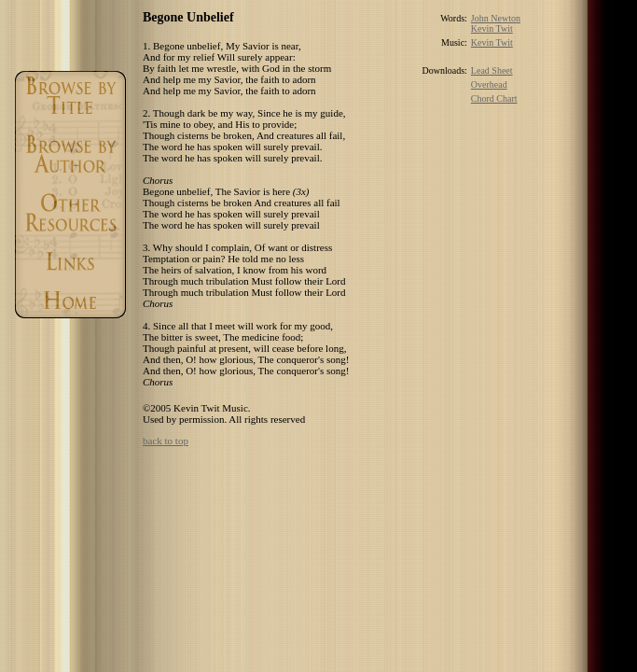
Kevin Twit (492, 28)
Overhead (489, 84)
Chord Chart (494, 98)
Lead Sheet (492, 70)
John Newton (496, 18)
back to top (166, 441)
